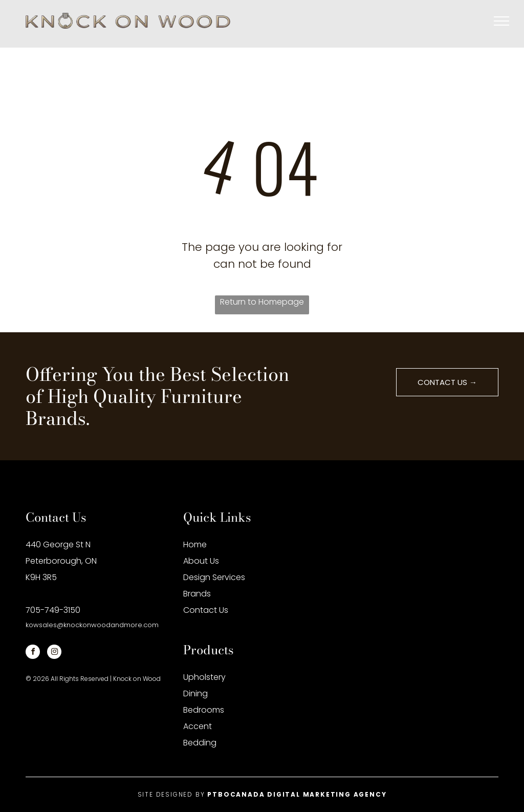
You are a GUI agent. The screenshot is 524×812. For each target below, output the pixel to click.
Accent (198, 726)
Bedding (200, 743)
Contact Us (206, 610)
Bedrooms (204, 710)
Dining (195, 693)
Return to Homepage (262, 302)
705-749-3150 (53, 610)
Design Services (214, 577)
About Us (201, 561)
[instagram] (54, 653)
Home (195, 544)
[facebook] (33, 653)
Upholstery (204, 677)
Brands (197, 594)
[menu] (501, 21)
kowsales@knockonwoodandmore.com (92, 625)
